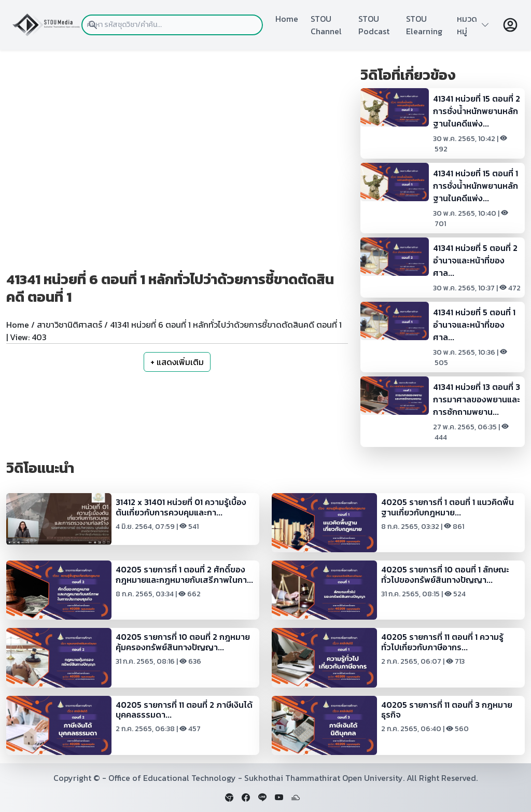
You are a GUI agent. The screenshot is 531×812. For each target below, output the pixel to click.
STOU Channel (326, 25)
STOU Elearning (424, 25)
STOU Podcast (374, 25)
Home (287, 19)
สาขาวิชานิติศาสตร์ (69, 325)
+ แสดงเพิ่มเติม (177, 362)
